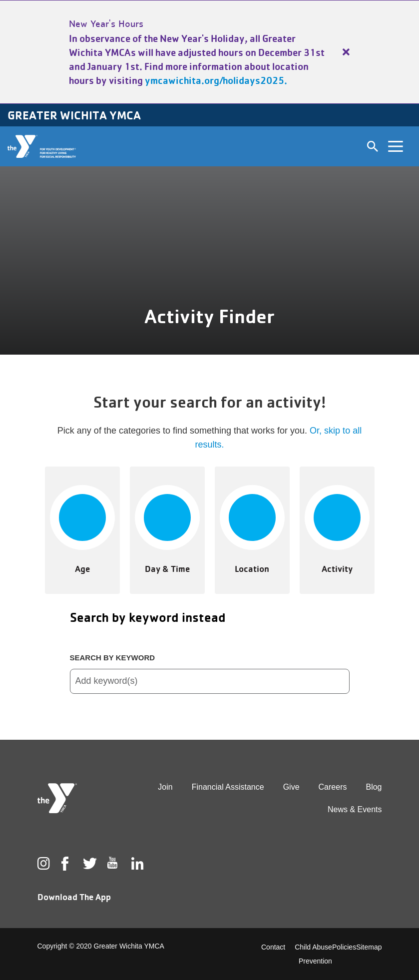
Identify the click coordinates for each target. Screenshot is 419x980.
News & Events (355, 809)
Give (291, 787)
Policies (344, 947)
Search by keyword (113, 658)
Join (165, 787)
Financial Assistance (228, 787)
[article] (209, 52)
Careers (333, 787)
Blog (374, 787)
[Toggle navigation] (396, 146)
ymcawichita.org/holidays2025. (216, 80)
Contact (273, 947)
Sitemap (369, 947)
